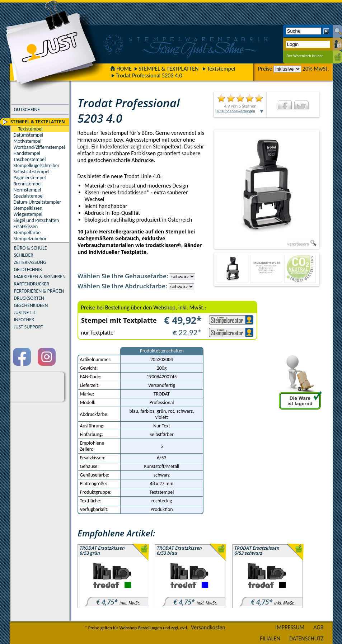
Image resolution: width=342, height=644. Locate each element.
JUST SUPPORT (29, 327)
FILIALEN (270, 638)
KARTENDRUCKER (32, 284)
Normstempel (27, 190)
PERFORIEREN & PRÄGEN (39, 291)
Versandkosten (208, 627)
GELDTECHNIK (28, 269)
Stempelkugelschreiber (37, 165)
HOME (121, 69)
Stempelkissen (28, 208)
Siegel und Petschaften (36, 220)
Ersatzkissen (26, 226)
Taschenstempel (30, 159)
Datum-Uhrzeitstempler (38, 202)
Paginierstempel (30, 178)
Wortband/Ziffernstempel (39, 147)
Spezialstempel (29, 196)
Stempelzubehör (30, 239)
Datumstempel (29, 135)
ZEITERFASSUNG (30, 262)
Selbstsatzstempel (32, 172)
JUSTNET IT (25, 312)
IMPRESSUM (290, 627)
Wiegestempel (28, 214)
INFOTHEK (24, 320)
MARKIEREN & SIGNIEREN (40, 277)
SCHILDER (24, 255)
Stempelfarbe (27, 233)
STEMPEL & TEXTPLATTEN (168, 69)
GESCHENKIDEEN (31, 305)
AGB (318, 627)
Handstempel (27, 153)
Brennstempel (28, 184)
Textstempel (221, 69)
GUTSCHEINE (27, 110)
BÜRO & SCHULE (31, 248)
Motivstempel (28, 141)
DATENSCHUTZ (306, 638)
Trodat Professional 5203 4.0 (149, 75)
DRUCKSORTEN (29, 298)
